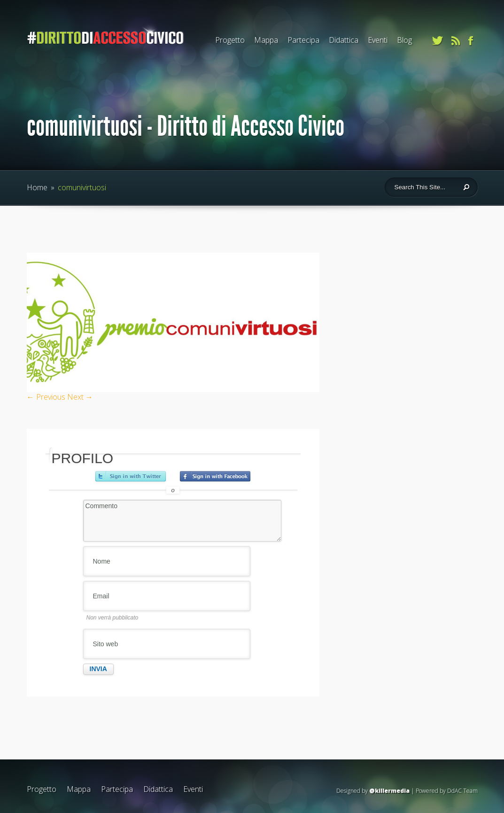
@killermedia (389, 791)
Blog (404, 40)
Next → (80, 397)
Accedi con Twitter (131, 476)
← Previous (46, 397)
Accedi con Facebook (215, 476)
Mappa (266, 40)
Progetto (230, 40)
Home (37, 187)
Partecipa (303, 40)
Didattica (344, 40)
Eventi (378, 40)
